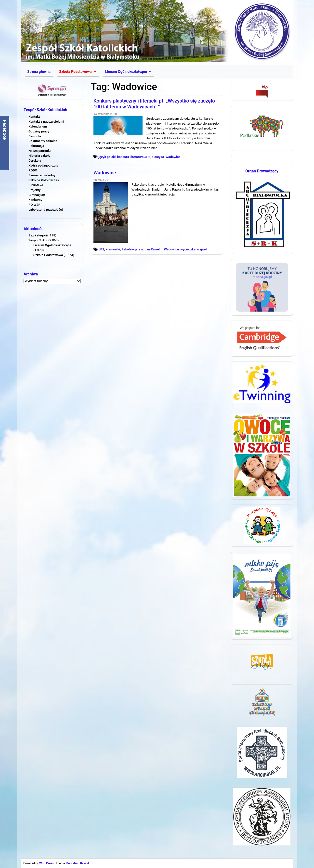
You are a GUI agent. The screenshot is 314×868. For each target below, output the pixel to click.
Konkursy (35, 200)
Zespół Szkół (38, 240)
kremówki (113, 249)
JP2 (101, 249)
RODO (33, 170)
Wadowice (173, 157)
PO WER (34, 205)
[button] (78, 72)
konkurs (123, 157)
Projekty (34, 190)
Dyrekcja (35, 161)
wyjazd (202, 249)
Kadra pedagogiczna (43, 165)
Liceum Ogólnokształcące (52, 245)
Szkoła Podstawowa (48, 255)
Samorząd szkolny (42, 175)
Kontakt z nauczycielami (46, 122)
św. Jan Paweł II (151, 249)
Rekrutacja (36, 146)
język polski (107, 157)
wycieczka (188, 249)
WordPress (46, 863)
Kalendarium (38, 126)
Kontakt (34, 117)
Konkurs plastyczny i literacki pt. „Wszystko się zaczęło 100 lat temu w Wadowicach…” (154, 104)
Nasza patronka (40, 151)
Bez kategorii (38, 235)
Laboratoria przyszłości (46, 210)
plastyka (158, 157)
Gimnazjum (37, 195)
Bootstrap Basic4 (78, 863)
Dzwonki (35, 136)
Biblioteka (36, 185)
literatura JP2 (140, 157)
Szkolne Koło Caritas (44, 180)
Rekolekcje (129, 249)
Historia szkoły (39, 156)
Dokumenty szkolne (43, 141)
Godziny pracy (39, 131)
